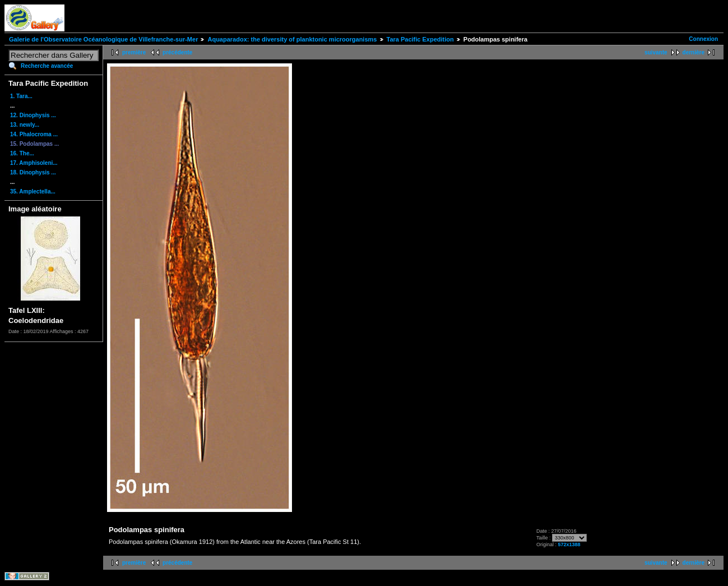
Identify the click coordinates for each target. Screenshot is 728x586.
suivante (656, 52)
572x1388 (569, 545)
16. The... (22, 153)
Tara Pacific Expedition (420, 39)
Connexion (703, 39)
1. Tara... (21, 96)
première (134, 52)
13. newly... (25, 125)
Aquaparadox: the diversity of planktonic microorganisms (292, 39)
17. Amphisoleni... (34, 163)
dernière (694, 52)
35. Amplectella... (33, 192)
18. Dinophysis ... (33, 172)
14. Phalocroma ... (34, 134)
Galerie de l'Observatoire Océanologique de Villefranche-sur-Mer (103, 39)
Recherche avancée (47, 66)
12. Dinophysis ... (33, 115)
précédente (177, 52)
